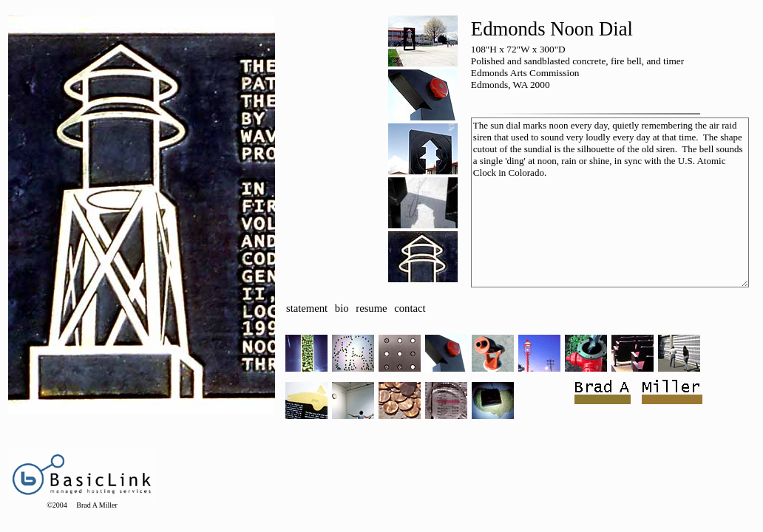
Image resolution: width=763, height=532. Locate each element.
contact (410, 308)
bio (342, 308)
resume (371, 308)
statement (307, 308)
